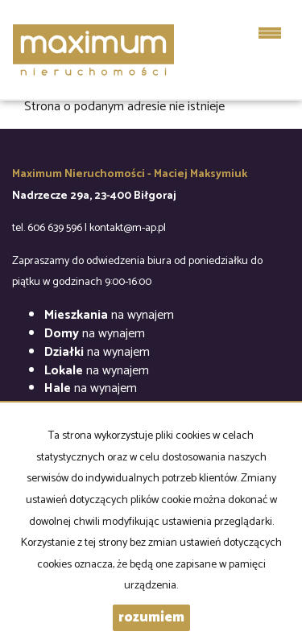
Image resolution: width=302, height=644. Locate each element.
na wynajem (109, 315)
